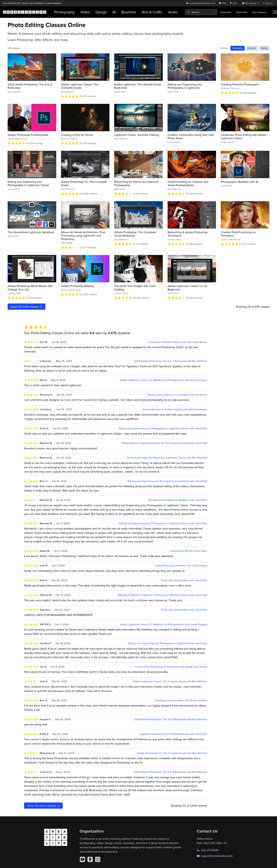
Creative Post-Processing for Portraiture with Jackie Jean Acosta (171, 667)
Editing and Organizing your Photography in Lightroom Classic (28, 183)
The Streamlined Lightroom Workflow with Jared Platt (177, 500)
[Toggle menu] (275, 12)
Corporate (226, 12)
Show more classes (27, 307)
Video (85, 12)
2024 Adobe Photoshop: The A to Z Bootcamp (30, 86)
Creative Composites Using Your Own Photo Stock (191, 137)
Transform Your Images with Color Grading (135, 288)
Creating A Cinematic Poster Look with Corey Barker (178, 342)
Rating (264, 48)
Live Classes (259, 12)
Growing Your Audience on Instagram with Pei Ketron (177, 395)
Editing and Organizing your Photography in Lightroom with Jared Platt (167, 481)
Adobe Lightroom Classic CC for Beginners (187, 288)
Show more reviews (43, 806)
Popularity (238, 48)
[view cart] (234, 3)
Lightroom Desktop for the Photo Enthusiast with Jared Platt (173, 734)
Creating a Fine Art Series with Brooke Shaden (181, 700)
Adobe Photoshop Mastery (78, 286)
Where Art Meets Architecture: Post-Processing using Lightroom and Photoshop (83, 236)
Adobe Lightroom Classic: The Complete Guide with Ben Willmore (170, 681)
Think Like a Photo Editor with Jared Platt (184, 580)
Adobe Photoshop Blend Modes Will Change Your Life (30, 288)
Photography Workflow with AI (239, 182)
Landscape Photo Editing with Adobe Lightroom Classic (244, 137)
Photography (64, 12)
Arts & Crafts (152, 12)
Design (101, 12)
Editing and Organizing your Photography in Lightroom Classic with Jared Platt (163, 428)
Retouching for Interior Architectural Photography (136, 183)
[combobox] (201, 12)
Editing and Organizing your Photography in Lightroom (185, 86)
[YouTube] (82, 859)
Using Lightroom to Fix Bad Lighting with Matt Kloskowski (175, 409)
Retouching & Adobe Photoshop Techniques (187, 234)
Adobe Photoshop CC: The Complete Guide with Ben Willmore (172, 753)
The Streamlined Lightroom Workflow (31, 232)
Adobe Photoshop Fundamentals (28, 135)
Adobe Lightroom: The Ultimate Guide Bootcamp (138, 86)
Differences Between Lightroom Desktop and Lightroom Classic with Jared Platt (162, 595)
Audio (173, 12)
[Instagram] (98, 859)
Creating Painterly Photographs (240, 84)
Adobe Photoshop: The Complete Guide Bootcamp (135, 234)
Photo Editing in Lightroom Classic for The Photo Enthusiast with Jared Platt (164, 443)
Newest (252, 48)
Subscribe (242, 12)
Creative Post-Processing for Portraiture (238, 234)
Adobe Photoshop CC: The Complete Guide (84, 183)
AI (114, 12)
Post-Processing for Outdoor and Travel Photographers (188, 183)
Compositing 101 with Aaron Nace (188, 551)
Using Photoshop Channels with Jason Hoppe (181, 566)
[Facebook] (90, 859)
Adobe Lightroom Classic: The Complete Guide (80, 86)
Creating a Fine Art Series (77, 135)
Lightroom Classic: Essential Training (137, 135)
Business (129, 12)
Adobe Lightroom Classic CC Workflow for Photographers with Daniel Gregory (164, 380)
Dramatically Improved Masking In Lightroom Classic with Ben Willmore (167, 458)
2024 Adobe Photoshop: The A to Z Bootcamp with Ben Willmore (171, 361)
